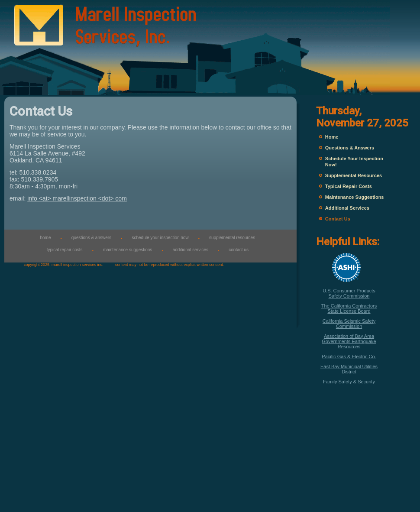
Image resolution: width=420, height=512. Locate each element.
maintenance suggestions (128, 250)
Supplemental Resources (354, 175)
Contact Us (338, 219)
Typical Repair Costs (349, 186)
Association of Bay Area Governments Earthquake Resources (349, 341)
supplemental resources (232, 238)
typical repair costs (65, 250)
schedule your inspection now (160, 238)
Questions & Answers (350, 148)
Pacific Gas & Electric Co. (349, 356)
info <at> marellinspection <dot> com (77, 198)
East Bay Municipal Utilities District (349, 369)
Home (332, 137)
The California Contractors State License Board (349, 308)
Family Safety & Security (349, 382)
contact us (239, 250)
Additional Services (347, 208)
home (45, 238)
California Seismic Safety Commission (349, 324)
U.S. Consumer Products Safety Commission (349, 293)
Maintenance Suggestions (355, 197)
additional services (191, 250)
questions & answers (91, 238)
